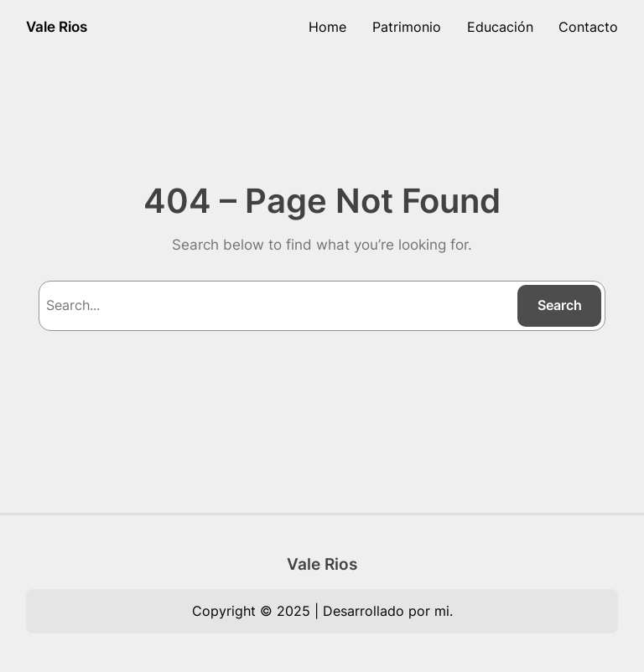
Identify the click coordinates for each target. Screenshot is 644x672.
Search (560, 305)
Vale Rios (57, 27)
